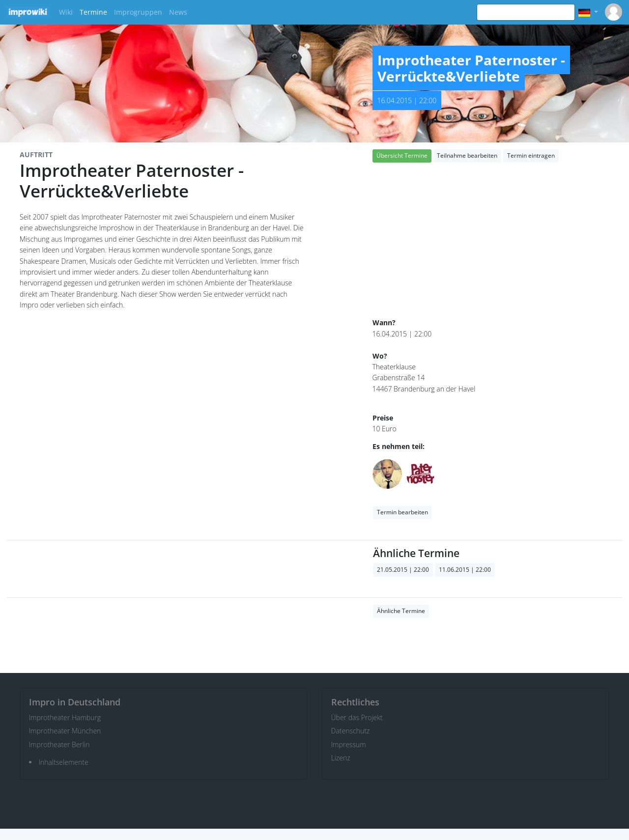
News (178, 12)
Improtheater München (65, 731)
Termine (93, 12)
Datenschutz (351, 731)
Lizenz (341, 758)
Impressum (349, 744)
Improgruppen (138, 12)
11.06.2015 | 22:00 (465, 570)
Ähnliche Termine (401, 611)
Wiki (66, 12)
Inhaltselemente (64, 762)
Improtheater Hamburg (65, 717)
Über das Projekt (357, 717)
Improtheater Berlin (59, 744)
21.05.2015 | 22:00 (403, 570)
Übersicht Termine (402, 155)
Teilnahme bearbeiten (467, 155)
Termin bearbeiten (402, 512)
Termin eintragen (531, 155)
